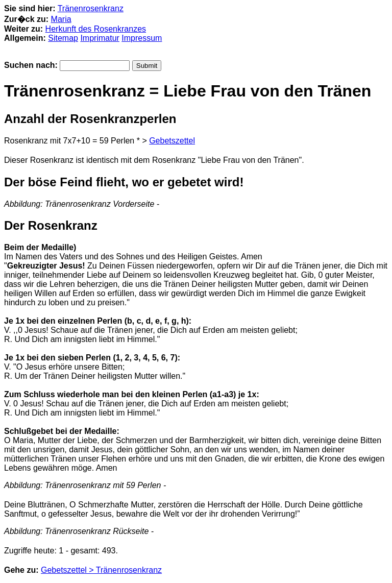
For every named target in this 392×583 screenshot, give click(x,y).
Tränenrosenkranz (91, 8)
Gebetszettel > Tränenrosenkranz (101, 570)
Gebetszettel (172, 141)
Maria (61, 19)
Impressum (142, 38)
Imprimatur (100, 38)
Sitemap (63, 38)
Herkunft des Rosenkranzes (96, 29)
